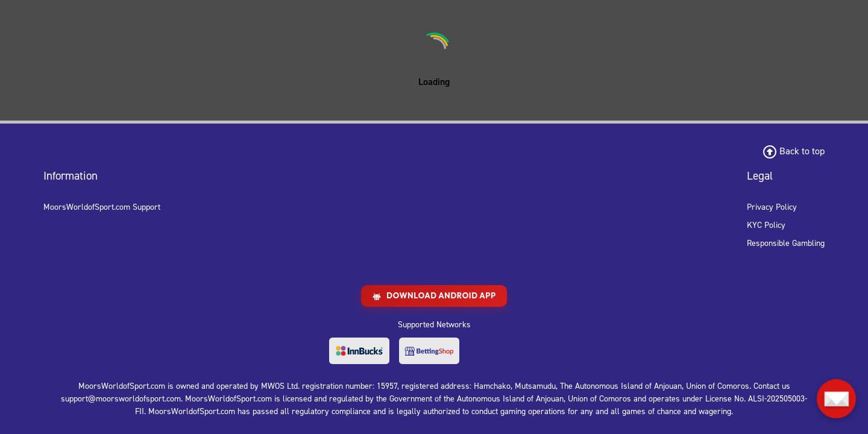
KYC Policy (766, 225)
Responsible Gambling (786, 243)
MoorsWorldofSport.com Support (102, 207)
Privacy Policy (772, 207)
